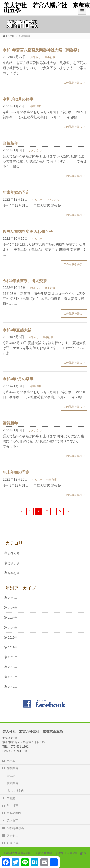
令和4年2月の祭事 (18, 379)
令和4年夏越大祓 (17, 330)
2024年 (13, 618)
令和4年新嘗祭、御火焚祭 (25, 281)
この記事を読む (73, 83)
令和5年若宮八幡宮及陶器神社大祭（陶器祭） (42, 50)
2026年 (13, 598)
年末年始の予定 (16, 193)
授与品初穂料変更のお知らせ (28, 232)
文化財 (11, 798)
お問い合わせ (15, 843)
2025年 (13, 608)
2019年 (13, 667)
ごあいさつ (35, 150)
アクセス (12, 836)
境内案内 (12, 783)
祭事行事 (50, 57)
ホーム (11, 761)
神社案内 (12, 768)
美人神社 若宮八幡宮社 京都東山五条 (47, 8)
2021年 (13, 648)
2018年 (13, 677)
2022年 (13, 638)
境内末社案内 (15, 791)
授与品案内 (14, 813)
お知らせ (36, 57)
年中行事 (12, 806)
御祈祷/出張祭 (16, 828)
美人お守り (14, 820)
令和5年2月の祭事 (18, 99)
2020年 (13, 657)
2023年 (13, 628)
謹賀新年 (10, 143)
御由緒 (11, 776)
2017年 (13, 687)
